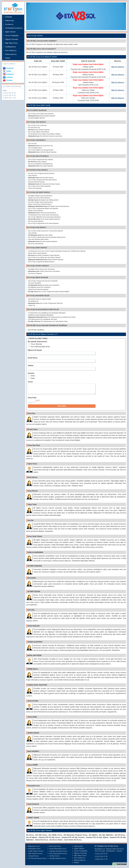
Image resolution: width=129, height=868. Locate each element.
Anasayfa (9, 17)
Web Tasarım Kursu (35, 855)
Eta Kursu (30, 837)
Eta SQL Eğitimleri (106, 837)
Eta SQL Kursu (41, 837)
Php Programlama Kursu (58, 855)
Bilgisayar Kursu (34, 848)
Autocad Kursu (34, 858)
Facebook (10, 68)
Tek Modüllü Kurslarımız (14, 28)
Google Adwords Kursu (58, 860)
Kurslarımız (9, 24)
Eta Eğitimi (93, 837)
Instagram (10, 74)
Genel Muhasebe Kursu (58, 850)
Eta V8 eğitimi (32, 839)
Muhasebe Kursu (34, 850)
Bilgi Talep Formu (11, 43)
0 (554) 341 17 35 (9, 98)
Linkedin (9, 77)
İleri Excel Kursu (55, 848)
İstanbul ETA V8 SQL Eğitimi (97, 839)
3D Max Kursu (54, 858)
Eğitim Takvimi (10, 32)
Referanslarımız (11, 54)
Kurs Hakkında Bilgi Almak (39, 347)
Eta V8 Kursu (120, 837)
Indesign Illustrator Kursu (58, 853)
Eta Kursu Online (56, 842)
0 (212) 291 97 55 (9, 93)
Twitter (9, 71)
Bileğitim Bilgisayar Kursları (13, 8)
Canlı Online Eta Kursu (73, 842)
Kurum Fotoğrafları (12, 36)
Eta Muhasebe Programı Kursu (76, 837)
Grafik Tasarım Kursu (36, 853)
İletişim (8, 58)
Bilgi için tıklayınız (118, 67)
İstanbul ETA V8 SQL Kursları (73, 839)
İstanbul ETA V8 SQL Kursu (49, 839)
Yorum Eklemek (35, 344)
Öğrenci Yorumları (12, 39)
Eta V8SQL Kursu (55, 837)
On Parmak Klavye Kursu (37, 860)
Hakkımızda (9, 21)
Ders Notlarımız (11, 51)
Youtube (9, 80)
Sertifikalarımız (11, 47)
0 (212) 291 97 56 (9, 95)
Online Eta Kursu (42, 842)
